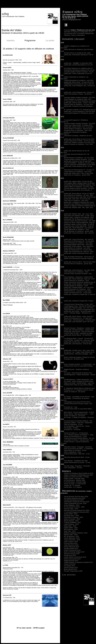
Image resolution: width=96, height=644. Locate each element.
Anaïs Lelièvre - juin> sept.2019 (79, 246)
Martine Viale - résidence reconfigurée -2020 (79, 217)
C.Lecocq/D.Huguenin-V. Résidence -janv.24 (79, 113)
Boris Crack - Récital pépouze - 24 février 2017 (80, 320)
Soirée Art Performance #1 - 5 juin (75, 436)
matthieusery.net (7, 561)
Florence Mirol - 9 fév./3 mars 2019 (80, 262)
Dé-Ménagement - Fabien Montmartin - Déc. (79, 380)
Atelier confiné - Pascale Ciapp (74, 478)
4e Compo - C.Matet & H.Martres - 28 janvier (79, 417)
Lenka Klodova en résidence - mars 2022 (78, 172)
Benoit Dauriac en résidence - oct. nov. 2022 (79, 158)
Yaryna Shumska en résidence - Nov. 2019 (78, 243)
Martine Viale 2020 (71, 535)
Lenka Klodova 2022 (71, 524)
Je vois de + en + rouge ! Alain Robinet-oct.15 (79, 352)
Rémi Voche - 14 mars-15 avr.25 (79, 82)
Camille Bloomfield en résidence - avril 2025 (79, 80)
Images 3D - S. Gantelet (72, 485)
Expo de (67, 257)
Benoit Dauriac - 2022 (71, 521)
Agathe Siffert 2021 (71, 528)
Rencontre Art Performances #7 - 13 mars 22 (79, 170)
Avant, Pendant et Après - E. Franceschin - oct (79, 364)
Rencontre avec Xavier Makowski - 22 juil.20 (79, 226)
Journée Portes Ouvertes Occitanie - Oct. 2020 (80, 221)
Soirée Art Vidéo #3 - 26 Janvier (75, 392)
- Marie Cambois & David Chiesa (82, 381)
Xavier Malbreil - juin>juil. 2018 (78, 284)
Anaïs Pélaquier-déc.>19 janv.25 (79, 92)
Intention (11, 41)
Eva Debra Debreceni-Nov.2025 (75, 498)
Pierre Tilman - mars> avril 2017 (79, 316)
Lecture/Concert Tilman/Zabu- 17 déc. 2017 (79, 304)
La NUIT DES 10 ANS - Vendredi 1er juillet (78, 333)
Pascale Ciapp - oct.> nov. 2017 (79, 308)
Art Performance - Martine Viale (74, 480)
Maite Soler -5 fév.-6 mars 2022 (79, 173)
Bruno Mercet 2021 (71, 529)
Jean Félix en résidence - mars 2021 (76, 200)
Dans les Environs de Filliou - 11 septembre (79, 449)
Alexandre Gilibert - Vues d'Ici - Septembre (78, 423)
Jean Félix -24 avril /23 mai (77, 199)
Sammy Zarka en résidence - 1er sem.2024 (78, 104)
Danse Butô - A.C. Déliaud (73, 487)
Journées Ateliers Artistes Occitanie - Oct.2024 (80, 98)
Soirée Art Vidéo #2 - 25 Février (75, 416)
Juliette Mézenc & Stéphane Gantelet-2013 (78, 562)
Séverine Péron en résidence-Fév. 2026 (77, 53)
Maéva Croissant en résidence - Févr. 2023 (78, 144)
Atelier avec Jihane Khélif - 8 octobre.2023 (78, 125)
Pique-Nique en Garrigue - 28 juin (75, 450)
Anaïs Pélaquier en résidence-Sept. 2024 (78, 99)
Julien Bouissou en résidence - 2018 (76, 272)
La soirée (50, 41)
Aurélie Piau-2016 (70, 555)
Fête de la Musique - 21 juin (73, 424)
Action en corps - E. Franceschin (75, 484)
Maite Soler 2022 (70, 526)
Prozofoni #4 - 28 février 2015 (74, 359)
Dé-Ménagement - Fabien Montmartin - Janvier (80, 375)
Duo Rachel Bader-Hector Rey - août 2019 (78, 245)
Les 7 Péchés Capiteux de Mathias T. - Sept (79, 435)
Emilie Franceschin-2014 (72, 559)
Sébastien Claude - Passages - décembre (78, 447)
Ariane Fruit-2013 (70, 564)
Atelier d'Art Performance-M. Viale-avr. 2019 (79, 252)
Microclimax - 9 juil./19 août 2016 (79, 332)
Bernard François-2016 (72, 554)
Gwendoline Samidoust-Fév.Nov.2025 (77, 502)
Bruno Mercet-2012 (70, 569)
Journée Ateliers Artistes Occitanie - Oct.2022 (79, 159)
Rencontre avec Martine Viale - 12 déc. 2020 (79, 216)
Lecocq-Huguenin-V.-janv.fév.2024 (84, 111)
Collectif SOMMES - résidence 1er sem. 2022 (79, 163)
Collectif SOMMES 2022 (72, 522)
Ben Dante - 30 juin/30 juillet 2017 (79, 311)
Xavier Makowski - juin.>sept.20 (79, 228)
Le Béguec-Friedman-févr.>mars (79, 202)
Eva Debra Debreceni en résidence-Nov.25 (78, 68)
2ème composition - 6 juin (73, 452)
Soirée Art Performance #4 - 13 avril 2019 (78, 250)
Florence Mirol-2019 (71, 543)
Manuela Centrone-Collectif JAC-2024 (77, 510)
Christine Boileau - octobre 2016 (79, 330)
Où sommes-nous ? (71, 33)
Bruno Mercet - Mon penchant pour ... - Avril (79, 414)
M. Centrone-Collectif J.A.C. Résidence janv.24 (80, 110)
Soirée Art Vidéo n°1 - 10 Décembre (76, 433)
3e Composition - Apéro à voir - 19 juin (77, 426)
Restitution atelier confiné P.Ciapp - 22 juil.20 (79, 224)
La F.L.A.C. (68, 111)
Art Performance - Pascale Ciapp (75, 482)
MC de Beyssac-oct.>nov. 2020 (78, 219)
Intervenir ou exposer (71, 32)
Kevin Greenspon (33, 549)
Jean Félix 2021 (70, 531)
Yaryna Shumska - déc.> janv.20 (83, 233)
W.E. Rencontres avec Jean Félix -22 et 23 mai (80, 197)
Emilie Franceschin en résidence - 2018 (77, 289)
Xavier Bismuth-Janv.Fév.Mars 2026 (76, 497)
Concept (67, 30)
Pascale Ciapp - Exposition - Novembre (77, 466)
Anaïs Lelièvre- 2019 (71, 542)
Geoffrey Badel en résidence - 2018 (76, 286)
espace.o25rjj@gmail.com (71, 20)
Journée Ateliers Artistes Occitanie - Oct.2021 (79, 188)
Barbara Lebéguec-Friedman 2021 (76, 533)
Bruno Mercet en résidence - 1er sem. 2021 (79, 195)
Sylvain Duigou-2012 (71, 568)
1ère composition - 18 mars (73, 468)
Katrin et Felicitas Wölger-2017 (74, 552)
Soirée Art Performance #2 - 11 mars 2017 (78, 318)
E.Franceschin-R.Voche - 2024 (74, 507)
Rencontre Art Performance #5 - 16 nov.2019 (79, 241)
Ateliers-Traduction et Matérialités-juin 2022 (78, 475)
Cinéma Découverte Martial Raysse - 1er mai (79, 438)
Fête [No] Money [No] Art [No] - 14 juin (77, 457)
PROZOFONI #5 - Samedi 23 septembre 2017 (79, 309)
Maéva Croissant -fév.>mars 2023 (83, 143)
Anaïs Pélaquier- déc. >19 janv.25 (79, 86)
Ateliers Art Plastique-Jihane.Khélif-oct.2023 (79, 473)
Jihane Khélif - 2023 (71, 514)
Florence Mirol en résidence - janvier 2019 (78, 264)
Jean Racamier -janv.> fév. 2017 (79, 322)
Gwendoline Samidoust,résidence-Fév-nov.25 (79, 70)
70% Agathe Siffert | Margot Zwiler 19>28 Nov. (79, 183)
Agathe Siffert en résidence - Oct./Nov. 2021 (79, 187)
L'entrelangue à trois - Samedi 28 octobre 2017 (80, 306)
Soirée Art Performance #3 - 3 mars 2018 (78, 293)
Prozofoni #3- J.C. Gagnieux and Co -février (79, 390)
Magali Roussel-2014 (71, 561)
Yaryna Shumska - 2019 (72, 540)
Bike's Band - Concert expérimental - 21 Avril (79, 412)
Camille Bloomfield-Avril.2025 (74, 500)
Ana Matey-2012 (69, 566)
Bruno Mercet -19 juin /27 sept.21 (79, 194)
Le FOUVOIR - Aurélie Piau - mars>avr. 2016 (79, 340)
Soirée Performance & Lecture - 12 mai (77, 462)
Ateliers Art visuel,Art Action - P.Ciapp (76, 477)
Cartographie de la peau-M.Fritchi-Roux (77, 402)
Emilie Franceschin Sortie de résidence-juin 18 (80, 282)
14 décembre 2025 (78, 63)
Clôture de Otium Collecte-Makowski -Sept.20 (79, 223)
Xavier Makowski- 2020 (72, 538)
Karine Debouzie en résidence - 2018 (76, 280)
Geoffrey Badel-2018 (71, 548)
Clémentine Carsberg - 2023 (73, 517)
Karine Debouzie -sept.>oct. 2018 (79, 279)
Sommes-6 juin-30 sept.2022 (78, 161)
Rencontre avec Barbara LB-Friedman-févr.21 (79, 204)
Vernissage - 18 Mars (71, 428)
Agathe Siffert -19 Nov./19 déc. (78, 181)
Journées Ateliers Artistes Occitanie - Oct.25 (79, 72)
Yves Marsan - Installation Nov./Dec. (76, 461)
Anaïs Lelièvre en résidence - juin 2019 (77, 248)
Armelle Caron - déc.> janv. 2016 (79, 350)
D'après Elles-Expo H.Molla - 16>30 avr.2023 (79, 141)
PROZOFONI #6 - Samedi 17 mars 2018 (78, 291)
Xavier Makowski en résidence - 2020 (77, 229)
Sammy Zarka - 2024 (71, 509)
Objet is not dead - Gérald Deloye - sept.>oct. (79, 383)
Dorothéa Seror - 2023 (71, 516)
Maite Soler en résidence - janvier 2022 (77, 175)
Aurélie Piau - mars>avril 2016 (78, 342)
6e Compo (67, 381)
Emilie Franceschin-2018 (72, 550)
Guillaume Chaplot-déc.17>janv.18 (80, 294)
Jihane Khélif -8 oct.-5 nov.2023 (83, 127)
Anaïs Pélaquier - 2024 (72, 505)
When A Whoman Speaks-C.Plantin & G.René (79, 357)
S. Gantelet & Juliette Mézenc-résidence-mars (79, 388)
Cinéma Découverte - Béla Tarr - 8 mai (77, 454)
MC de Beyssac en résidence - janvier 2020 (79, 231)
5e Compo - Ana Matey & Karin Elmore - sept (79, 397)
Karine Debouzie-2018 (71, 547)
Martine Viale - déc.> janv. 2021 (79, 214)
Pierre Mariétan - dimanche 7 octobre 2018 (78, 277)
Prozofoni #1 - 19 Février (72, 430)
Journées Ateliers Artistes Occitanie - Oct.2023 (80, 123)
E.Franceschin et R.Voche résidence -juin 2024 (80, 101)
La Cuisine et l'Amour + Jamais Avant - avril (78, 440)
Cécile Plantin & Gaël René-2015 (75, 557)
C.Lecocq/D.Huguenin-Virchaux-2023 (76, 512)
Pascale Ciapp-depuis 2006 (73, 571)
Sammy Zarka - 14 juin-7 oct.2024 (79, 103)
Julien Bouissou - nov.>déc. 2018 (79, 270)
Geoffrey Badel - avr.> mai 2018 (79, 287)
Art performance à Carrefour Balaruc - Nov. (78, 421)
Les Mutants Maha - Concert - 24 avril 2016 (78, 338)
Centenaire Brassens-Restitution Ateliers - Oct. (80, 185)
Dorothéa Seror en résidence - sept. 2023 (78, 130)
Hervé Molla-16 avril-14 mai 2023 (83, 139)
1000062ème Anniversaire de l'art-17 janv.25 (79, 84)
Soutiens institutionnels (86, 33)
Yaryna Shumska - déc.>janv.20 (82, 239)
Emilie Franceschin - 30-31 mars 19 (82, 257)
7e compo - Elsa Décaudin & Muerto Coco (78, 373)
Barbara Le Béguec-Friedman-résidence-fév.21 (80, 206)
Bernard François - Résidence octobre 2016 (79, 328)
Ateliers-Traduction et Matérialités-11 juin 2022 (79, 165)
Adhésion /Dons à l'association (74, 35)
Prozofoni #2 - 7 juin (71, 407)
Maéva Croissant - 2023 (72, 519)
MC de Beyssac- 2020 (71, 536)
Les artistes (69, 575)
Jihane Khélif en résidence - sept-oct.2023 (78, 129)
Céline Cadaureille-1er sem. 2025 (75, 503)
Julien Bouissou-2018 (71, 545)
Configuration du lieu (86, 32)
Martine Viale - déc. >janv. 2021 (79, 207)
